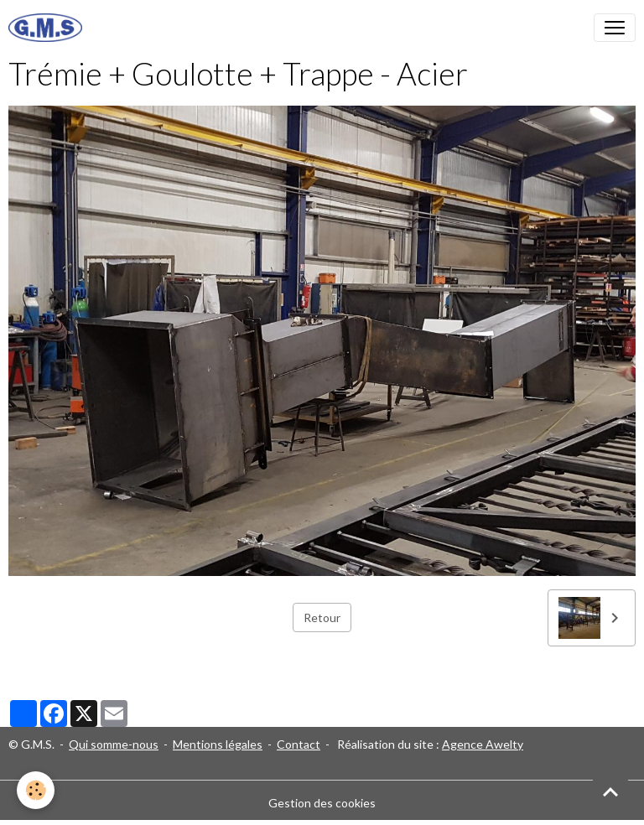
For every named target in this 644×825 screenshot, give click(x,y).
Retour (322, 617)
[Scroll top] (610, 791)
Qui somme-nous (114, 744)
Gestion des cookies (322, 803)
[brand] (49, 28)
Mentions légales (218, 744)
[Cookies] (36, 790)
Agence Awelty (483, 744)
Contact (299, 744)
